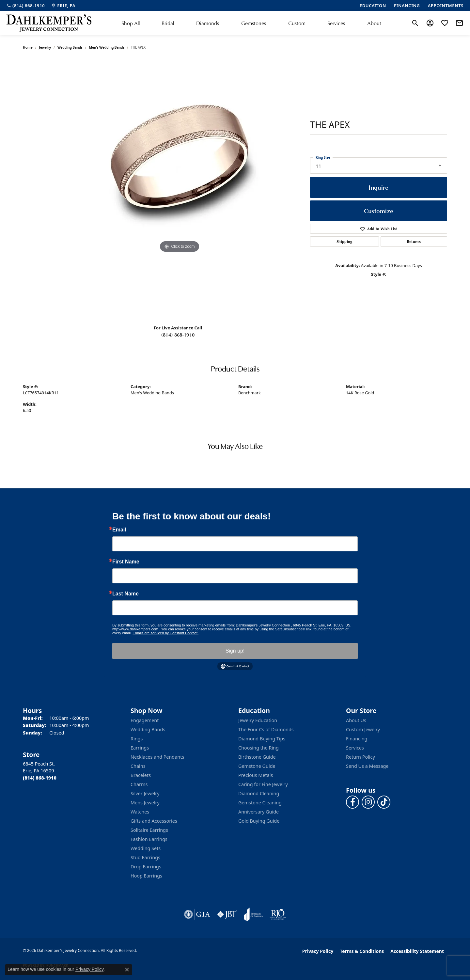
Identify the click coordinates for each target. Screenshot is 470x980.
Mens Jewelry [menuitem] (145, 803)
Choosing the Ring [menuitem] (258, 748)
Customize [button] (379, 211)
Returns (414, 241)
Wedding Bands (70, 47)
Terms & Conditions (362, 951)
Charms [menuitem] (139, 784)
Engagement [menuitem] (145, 720)
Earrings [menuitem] (140, 748)
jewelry (45, 47)
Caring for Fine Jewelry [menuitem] (263, 784)
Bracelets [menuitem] (141, 775)
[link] (26, 6)
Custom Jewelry (363, 729)
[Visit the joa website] (254, 914)
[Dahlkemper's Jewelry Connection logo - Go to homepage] (49, 23)
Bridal (168, 23)
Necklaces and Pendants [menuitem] (157, 757)
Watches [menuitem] (140, 812)
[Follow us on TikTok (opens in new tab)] (384, 802)
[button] (415, 23)
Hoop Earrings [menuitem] (146, 876)
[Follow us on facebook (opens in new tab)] (352, 802)
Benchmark (250, 393)
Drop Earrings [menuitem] (146, 867)
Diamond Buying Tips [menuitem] (262, 739)
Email (119, 530)
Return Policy (360, 757)
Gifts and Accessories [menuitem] (154, 821)
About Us (356, 720)
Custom (297, 23)
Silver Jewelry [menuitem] (145, 793)
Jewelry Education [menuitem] (258, 720)
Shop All (131, 23)
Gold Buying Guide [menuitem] (259, 821)
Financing (357, 739)
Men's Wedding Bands (107, 47)
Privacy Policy (318, 951)
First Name (126, 562)
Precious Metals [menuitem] (256, 775)
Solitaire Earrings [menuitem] (149, 830)
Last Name (125, 594)
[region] (180, 189)
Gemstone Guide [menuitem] (257, 766)
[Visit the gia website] (197, 914)
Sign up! (235, 651)
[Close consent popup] (127, 970)
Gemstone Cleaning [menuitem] (260, 803)
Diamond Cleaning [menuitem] (259, 793)
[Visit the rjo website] (278, 914)
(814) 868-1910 (178, 335)
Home (28, 47)
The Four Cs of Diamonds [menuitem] (266, 729)
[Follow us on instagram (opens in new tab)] (368, 802)
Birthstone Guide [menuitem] (257, 757)
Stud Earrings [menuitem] (145, 857)
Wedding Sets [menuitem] (146, 848)
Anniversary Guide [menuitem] (258, 812)
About (374, 23)
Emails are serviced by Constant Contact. (165, 633)
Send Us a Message (367, 766)
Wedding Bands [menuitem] (148, 729)
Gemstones (254, 23)
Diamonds (208, 23)
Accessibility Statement (417, 951)
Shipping (345, 241)
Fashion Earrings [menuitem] (149, 839)
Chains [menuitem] (138, 766)
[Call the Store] (40, 778)
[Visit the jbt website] (227, 914)
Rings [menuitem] (137, 739)
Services (336, 23)
